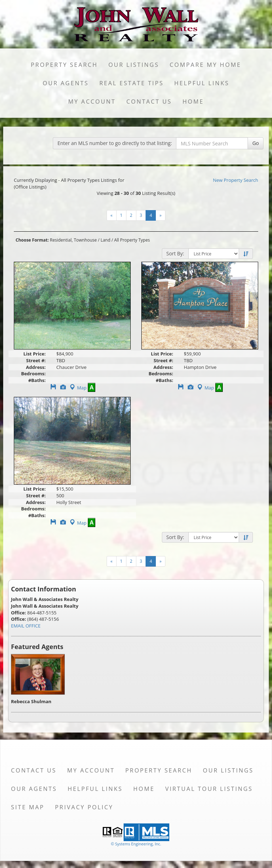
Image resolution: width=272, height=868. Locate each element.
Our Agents (66, 83)
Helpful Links (202, 83)
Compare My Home (205, 65)
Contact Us (149, 102)
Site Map (28, 807)
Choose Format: (32, 240)
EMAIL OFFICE (26, 626)
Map (77, 388)
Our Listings (134, 65)
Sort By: (175, 253)
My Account (92, 102)
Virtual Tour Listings (209, 789)
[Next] (112, 215)
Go (256, 143)
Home (193, 102)
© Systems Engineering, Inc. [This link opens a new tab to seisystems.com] (136, 844)
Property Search (64, 65)
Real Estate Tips (132, 83)
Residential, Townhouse (73, 240)
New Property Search (236, 180)
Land (106, 240)
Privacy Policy (84, 807)
